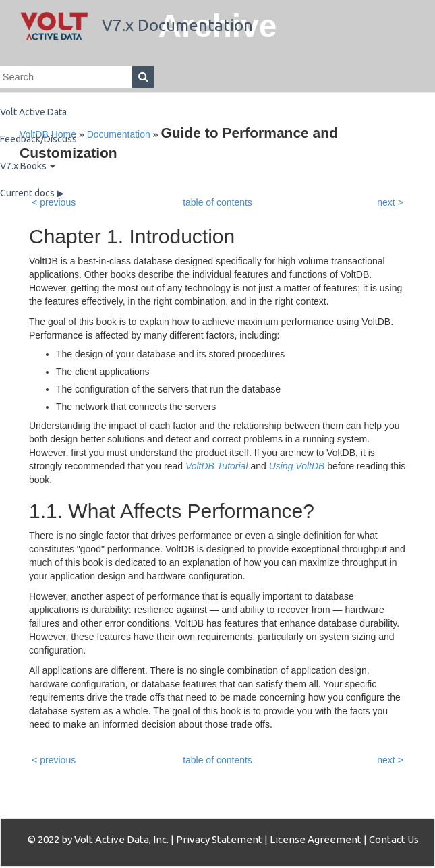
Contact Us (394, 839)
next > (390, 760)
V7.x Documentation (137, 25)
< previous (54, 760)
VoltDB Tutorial (217, 466)
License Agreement (316, 839)
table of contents (217, 760)
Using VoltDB (297, 466)
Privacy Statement (219, 839)
